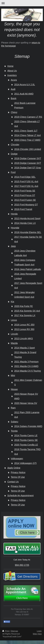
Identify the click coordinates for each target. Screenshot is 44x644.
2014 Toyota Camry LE (26, 435)
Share (7, 622)
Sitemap (14, 631)
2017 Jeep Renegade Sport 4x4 (28, 285)
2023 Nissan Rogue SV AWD (26, 396)
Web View (37, 634)
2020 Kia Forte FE (23, 306)
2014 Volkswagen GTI (25, 463)
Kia (12, 302)
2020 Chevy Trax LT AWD (27, 140)
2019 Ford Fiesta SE (25, 191)
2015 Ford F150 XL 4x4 (26, 182)
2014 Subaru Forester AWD (28, 426)
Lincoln (14, 334)
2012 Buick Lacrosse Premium (25, 105)
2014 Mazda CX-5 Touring (27, 371)
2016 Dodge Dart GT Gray (28, 168)
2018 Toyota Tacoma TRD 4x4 (27, 452)
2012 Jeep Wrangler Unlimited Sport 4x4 (24, 295)
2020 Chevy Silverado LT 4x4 (27, 124)
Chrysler (15, 145)
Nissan (14, 389)
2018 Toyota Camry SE (26, 440)
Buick (14, 98)
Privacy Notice (18, 472)
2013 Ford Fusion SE (25, 200)
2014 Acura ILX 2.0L (25, 85)
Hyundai (15, 228)
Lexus (14, 320)
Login (39, 631)
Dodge (14, 154)
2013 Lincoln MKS (23, 339)
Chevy (14, 112)
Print (6, 631)
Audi (13, 89)
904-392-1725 (22, 565)
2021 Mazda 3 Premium (26, 362)
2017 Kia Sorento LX (25, 315)
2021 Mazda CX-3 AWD (26, 366)
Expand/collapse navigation (22, 3)
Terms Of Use (18, 477)
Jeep (13, 246)
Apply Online (14, 468)
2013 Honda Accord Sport (27, 218)
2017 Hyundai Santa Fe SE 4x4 (28, 239)
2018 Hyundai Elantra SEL (28, 232)
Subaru (14, 422)
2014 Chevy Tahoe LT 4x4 (27, 135)
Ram (13, 408)
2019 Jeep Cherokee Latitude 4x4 (25, 253)
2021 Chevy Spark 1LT (26, 131)
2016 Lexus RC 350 (24, 325)
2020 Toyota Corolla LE (26, 445)
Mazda (14, 343)
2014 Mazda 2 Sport (25, 348)
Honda (14, 214)
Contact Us (13, 482)
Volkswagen (17, 459)
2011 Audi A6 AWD (24, 94)
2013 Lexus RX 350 (24, 329)
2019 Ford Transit (23, 209)
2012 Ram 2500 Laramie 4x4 (27, 415)
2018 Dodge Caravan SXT (28, 158)
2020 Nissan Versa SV (26, 403)
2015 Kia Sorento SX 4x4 (27, 311)
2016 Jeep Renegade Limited (25, 276)
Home (10, 66)
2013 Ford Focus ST (25, 195)
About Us (12, 71)
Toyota (14, 431)
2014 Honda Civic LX (25, 223)
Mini (13, 375)
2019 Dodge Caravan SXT (28, 163)
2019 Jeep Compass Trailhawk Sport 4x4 (25, 262)
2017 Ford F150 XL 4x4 (26, 186)
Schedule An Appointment (20, 496)
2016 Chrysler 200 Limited (28, 149)
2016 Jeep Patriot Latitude (28, 269)
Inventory (12, 75)
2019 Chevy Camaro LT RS (28, 117)
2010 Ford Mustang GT (26, 205)
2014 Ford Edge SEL (25, 177)
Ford (13, 172)
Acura (14, 80)
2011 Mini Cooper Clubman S (28, 382)
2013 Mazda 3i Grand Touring (25, 355)
